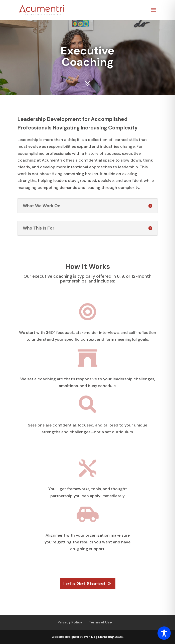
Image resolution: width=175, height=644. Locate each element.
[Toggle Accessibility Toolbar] (164, 633)
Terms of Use (100, 622)
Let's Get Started (84, 584)
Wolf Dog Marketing (99, 637)
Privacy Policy (70, 622)
